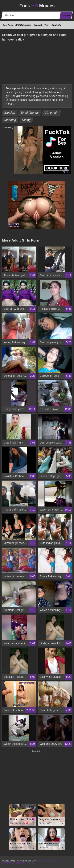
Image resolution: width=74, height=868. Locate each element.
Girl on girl (51, 113)
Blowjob (10, 113)
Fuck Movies (37, 6)
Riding (26, 120)
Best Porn (8, 25)
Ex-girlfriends (30, 113)
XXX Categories (23, 25)
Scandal (38, 25)
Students (56, 25)
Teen (47, 25)
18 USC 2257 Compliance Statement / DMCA (32, 862)
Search (66, 15)
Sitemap (42, 861)
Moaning (10, 120)
